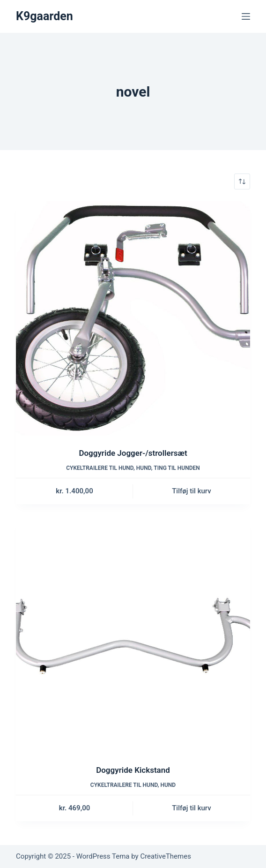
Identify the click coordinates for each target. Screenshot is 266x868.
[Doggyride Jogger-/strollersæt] (133, 318)
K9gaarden (44, 16)
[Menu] (246, 16)
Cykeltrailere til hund (100, 468)
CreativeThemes (166, 856)
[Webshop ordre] (242, 181)
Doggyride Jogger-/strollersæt (133, 453)
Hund (144, 468)
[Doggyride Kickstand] (133, 635)
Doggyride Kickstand (133, 770)
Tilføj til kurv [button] (191, 491)
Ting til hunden (177, 468)
